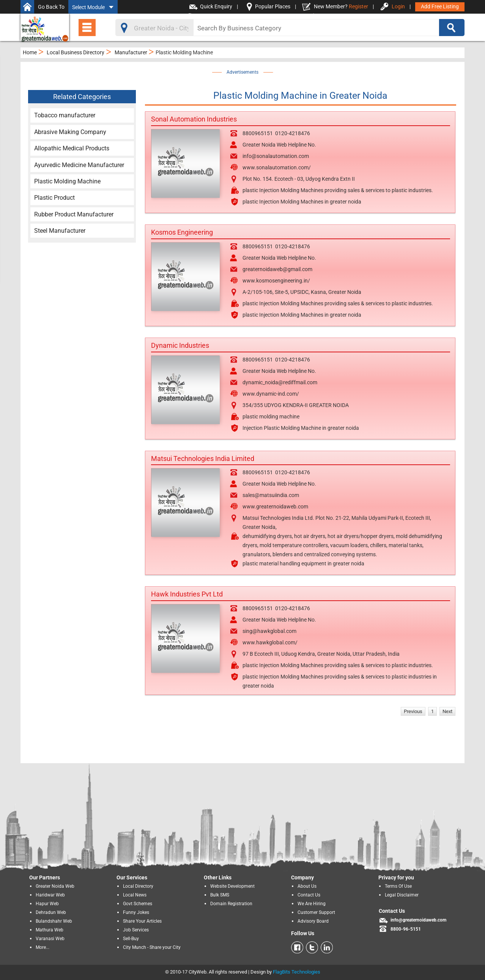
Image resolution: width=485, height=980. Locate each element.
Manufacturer (131, 52)
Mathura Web (50, 930)
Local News (135, 895)
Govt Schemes (138, 904)
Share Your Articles (142, 921)
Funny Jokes (136, 912)
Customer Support (316, 912)
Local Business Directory (76, 52)
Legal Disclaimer (402, 895)
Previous (413, 711)
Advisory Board (313, 921)
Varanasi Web (50, 939)
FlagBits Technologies (297, 972)
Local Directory (138, 886)
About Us (307, 886)
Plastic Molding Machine (67, 181)
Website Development (232, 886)
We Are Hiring (312, 904)
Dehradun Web (51, 912)
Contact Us (309, 895)
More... (43, 947)
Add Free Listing (440, 6)
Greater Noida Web (55, 886)
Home (30, 52)
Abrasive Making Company (70, 132)
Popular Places (273, 6)
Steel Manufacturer (60, 231)
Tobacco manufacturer (65, 115)
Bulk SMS (220, 895)
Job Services (136, 930)
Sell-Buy (131, 939)
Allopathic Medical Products (72, 148)
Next (447, 711)
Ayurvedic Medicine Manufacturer (79, 165)
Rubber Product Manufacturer (74, 214)
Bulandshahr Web (54, 921)
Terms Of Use (398, 886)
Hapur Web (47, 904)
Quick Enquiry (216, 6)
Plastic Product (54, 198)
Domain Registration (231, 904)
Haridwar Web (50, 895)
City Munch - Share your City (152, 947)
